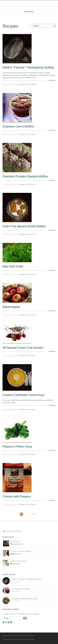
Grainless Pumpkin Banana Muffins (25, 176)
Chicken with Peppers (17, 496)
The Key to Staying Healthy (21, 551)
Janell (23, 84)
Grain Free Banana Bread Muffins (24, 226)
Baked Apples (11, 307)
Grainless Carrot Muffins (18, 126)
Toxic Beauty (15, 541)
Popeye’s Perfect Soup (17, 446)
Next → (34, 514)
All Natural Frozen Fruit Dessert (23, 348)
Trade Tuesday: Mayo (18, 561)
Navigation (29, 12)
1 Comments (32, 84)
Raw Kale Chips (13, 266)
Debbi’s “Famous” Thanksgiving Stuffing (28, 67)
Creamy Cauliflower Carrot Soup (23, 395)
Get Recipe (52, 80)
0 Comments (31, 134)
